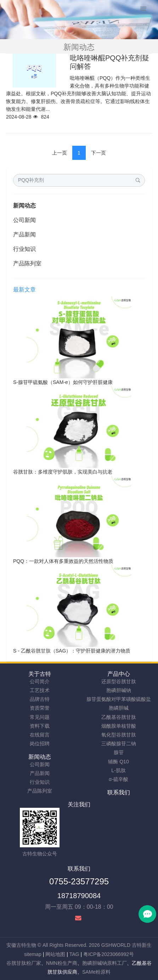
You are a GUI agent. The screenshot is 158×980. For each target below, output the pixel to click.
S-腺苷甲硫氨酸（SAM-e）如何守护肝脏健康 (63, 382)
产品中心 (119, 674)
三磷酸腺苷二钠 (119, 744)
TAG (74, 954)
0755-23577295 (79, 881)
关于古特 (40, 674)
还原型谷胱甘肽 (119, 681)
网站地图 (55, 954)
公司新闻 (24, 220)
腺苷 (119, 752)
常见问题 (40, 717)
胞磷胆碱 (119, 708)
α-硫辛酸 (119, 779)
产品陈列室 (27, 263)
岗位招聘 (40, 744)
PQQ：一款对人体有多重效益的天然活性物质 (63, 561)
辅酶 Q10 (118, 762)
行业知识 (24, 249)
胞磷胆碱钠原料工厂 (105, 963)
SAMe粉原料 (96, 972)
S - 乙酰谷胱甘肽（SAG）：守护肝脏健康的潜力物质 (72, 651)
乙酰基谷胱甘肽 (119, 717)
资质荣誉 (40, 708)
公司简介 (40, 681)
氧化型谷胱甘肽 (119, 735)
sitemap (33, 954)
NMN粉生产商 (62, 963)
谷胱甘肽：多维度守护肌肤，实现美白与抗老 (63, 472)
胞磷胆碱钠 (119, 690)
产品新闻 (24, 235)
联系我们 (119, 792)
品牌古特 (40, 699)
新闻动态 (24, 206)
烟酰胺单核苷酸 (119, 726)
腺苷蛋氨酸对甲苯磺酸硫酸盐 (119, 699)
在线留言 (40, 735)
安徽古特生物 (21, 945)
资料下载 (40, 726)
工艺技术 (40, 690)
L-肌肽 (118, 770)
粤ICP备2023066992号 (109, 954)
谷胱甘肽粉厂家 (24, 963)
